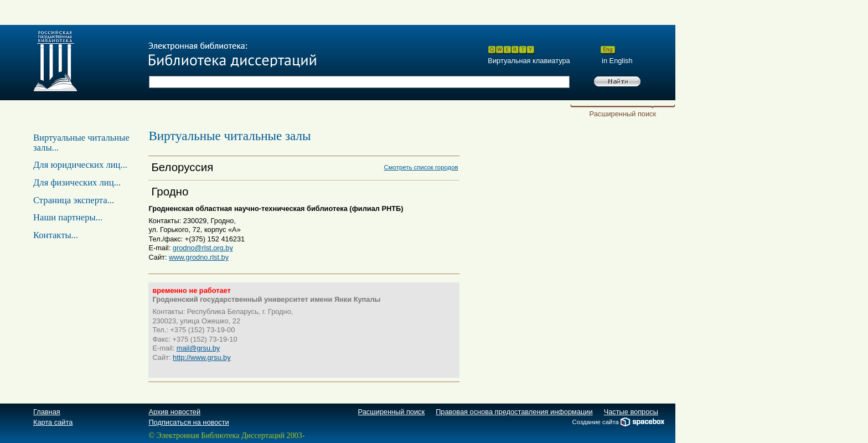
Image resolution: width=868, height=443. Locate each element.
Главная (47, 412)
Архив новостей (174, 412)
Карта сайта (53, 422)
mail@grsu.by (198, 348)
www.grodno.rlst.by (199, 257)
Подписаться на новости (188, 422)
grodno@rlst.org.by (203, 248)
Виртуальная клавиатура (529, 61)
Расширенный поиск (623, 114)
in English (616, 61)
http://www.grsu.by (202, 357)
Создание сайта (618, 422)
